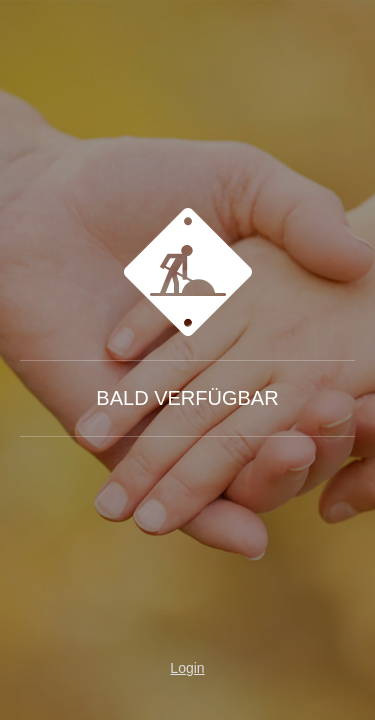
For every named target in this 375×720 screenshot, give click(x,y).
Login (187, 668)
